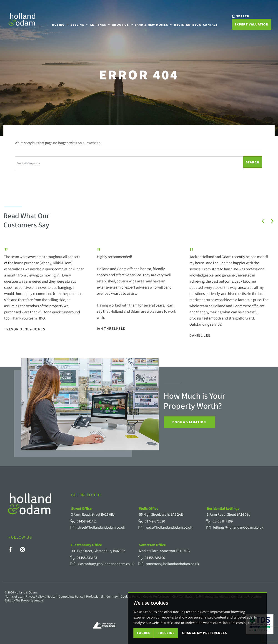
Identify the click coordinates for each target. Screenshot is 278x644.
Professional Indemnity (102, 596)
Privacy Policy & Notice (41, 596)
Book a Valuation (189, 422)
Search (253, 162)
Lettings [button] (95, 22)
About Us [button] (118, 22)
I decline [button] (166, 633)
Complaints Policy (71, 596)
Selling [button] (75, 22)
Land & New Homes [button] (149, 22)
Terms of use (14, 596)
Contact (206, 22)
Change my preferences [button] (204, 633)
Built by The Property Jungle (24, 600)
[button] (263, 221)
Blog (192, 22)
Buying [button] (56, 22)
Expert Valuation (242, 25)
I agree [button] (144, 633)
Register (177, 22)
